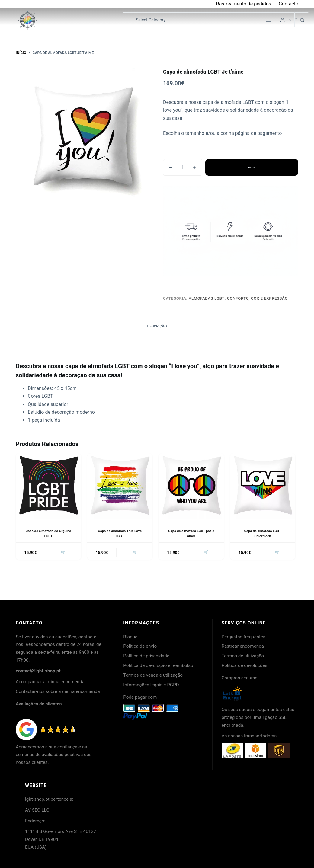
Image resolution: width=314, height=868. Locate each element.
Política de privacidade (146, 656)
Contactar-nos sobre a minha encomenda (58, 691)
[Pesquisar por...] (126, 20)
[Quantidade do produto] (183, 167)
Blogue (130, 637)
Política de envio (140, 646)
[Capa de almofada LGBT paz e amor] (191, 486)
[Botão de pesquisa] (302, 20)
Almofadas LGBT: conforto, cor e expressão (238, 298)
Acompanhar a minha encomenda (50, 682)
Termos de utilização (243, 656)
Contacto (288, 4)
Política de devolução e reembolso (158, 665)
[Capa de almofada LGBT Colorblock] (263, 486)
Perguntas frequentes (244, 637)
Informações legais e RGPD (151, 685)
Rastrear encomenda (243, 646)
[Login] (282, 20)
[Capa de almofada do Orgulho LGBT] (48, 486)
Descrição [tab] (157, 326)
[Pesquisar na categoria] (213, 20)
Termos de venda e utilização (153, 675)
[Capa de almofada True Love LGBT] (120, 486)
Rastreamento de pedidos (244, 4)
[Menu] (268, 20)
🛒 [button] (62, 553)
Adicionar (252, 167)
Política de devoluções (245, 665)
